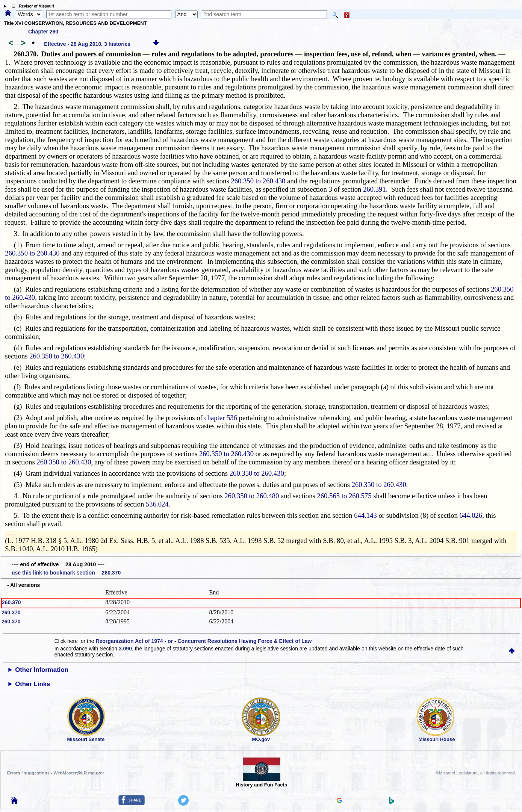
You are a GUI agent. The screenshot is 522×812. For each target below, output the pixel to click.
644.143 (365, 515)
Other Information (42, 670)
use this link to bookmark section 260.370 (66, 573)
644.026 (471, 515)
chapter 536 (221, 418)
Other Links (33, 684)
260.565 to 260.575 (344, 496)
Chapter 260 (43, 32)
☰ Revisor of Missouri (31, 6)
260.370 (11, 602)
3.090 (125, 649)
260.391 (374, 189)
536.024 (157, 504)
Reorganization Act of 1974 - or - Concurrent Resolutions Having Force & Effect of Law (204, 641)
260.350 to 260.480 (252, 496)
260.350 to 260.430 (258, 181)
